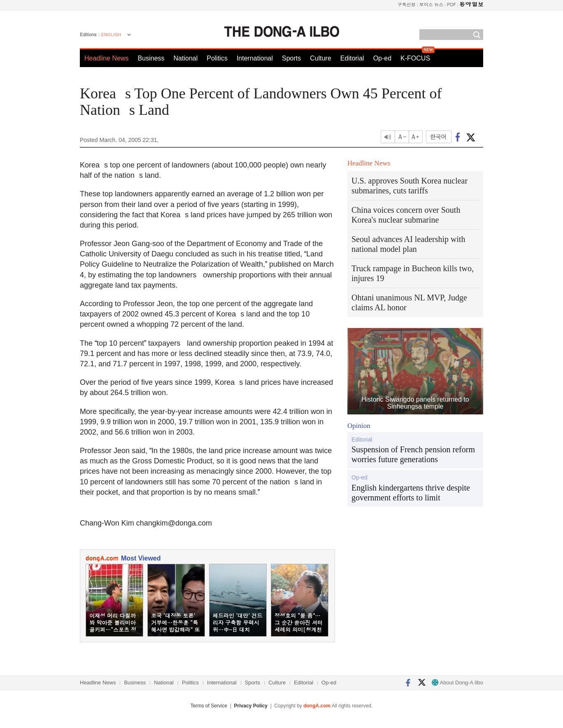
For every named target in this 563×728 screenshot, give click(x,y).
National (186, 58)
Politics (217, 58)
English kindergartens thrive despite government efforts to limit (411, 493)
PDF (451, 4)
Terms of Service (209, 706)
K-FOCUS (415, 58)
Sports (291, 58)
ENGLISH (111, 35)
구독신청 (407, 4)
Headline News (107, 58)
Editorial (352, 58)
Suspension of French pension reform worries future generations (413, 454)
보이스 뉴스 (432, 4)
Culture (321, 58)
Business (151, 58)
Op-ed (382, 58)
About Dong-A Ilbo (457, 683)
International (255, 58)
